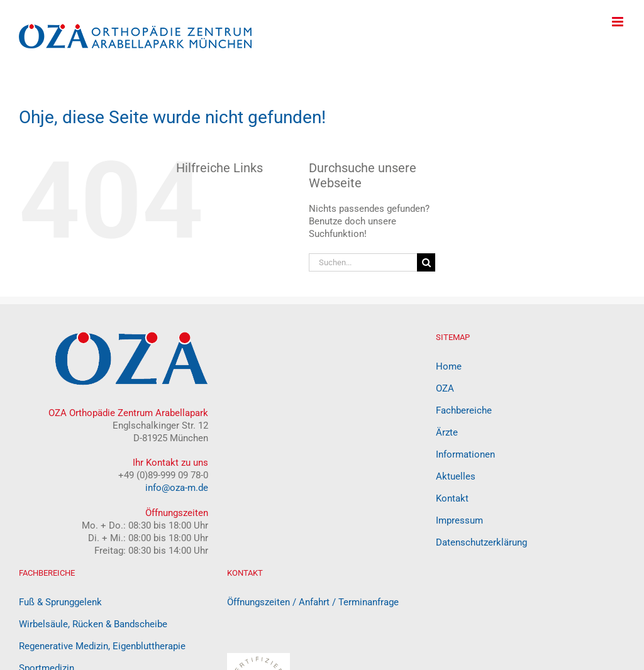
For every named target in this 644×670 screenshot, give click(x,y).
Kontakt (452, 498)
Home (449, 366)
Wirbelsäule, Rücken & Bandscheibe (93, 624)
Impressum (459, 520)
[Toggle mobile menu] (619, 22)
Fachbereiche (464, 410)
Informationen (465, 454)
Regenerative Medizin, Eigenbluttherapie (102, 646)
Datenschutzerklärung (481, 542)
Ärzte (447, 432)
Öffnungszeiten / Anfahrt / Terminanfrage (313, 602)
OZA (445, 388)
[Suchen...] (363, 262)
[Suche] (426, 262)
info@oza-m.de (177, 488)
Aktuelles (456, 476)
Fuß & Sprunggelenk (60, 602)
